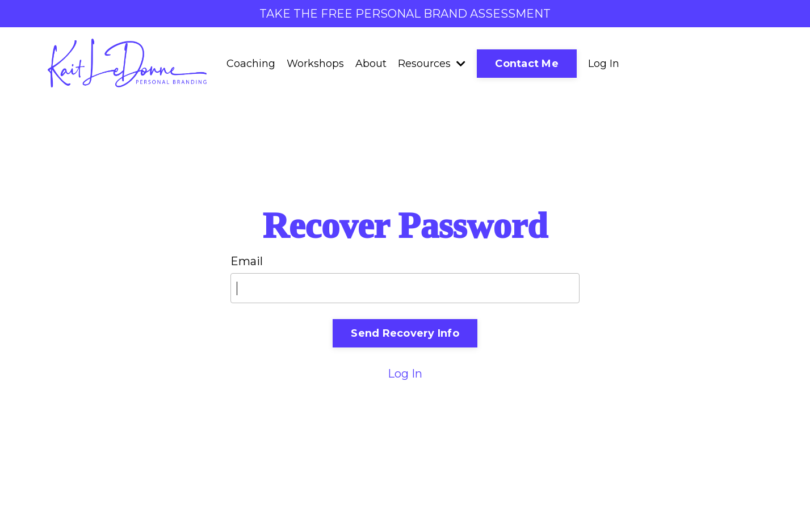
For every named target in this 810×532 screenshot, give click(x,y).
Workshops (315, 64)
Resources (432, 64)
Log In (604, 64)
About (371, 64)
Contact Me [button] (527, 64)
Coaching (251, 64)
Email (247, 261)
